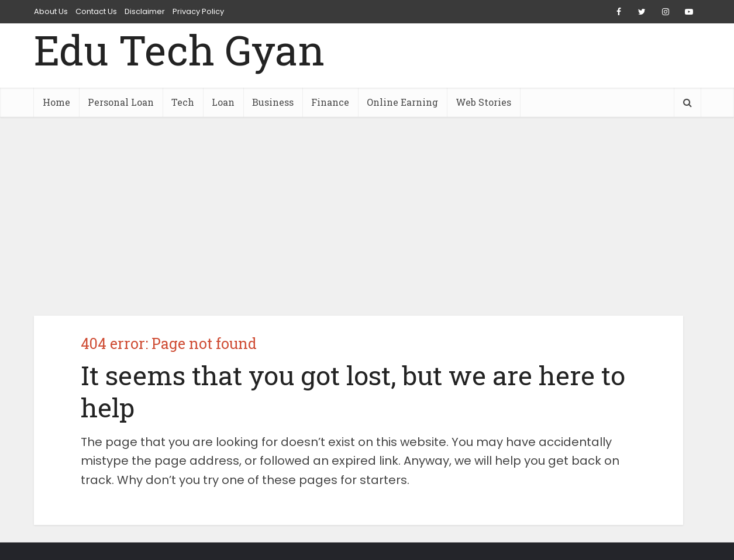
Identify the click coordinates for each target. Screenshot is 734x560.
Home (56, 102)
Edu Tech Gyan (179, 50)
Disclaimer (145, 11)
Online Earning (402, 102)
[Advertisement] (367, 216)
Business (273, 102)
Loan (223, 102)
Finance (330, 102)
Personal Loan (121, 102)
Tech (183, 102)
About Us (51, 11)
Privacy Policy (198, 11)
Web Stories (483, 102)
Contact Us (96, 11)
